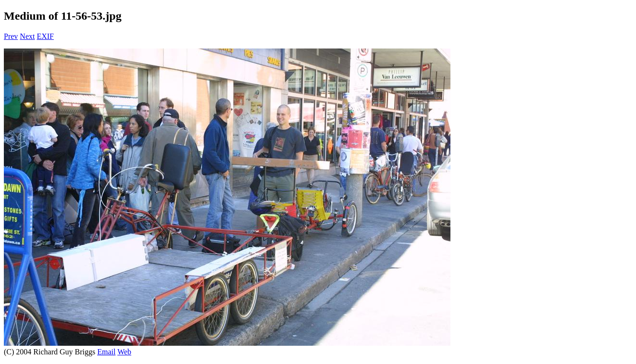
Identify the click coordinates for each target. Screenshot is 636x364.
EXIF (45, 36)
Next (27, 36)
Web (124, 352)
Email (106, 352)
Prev (11, 36)
